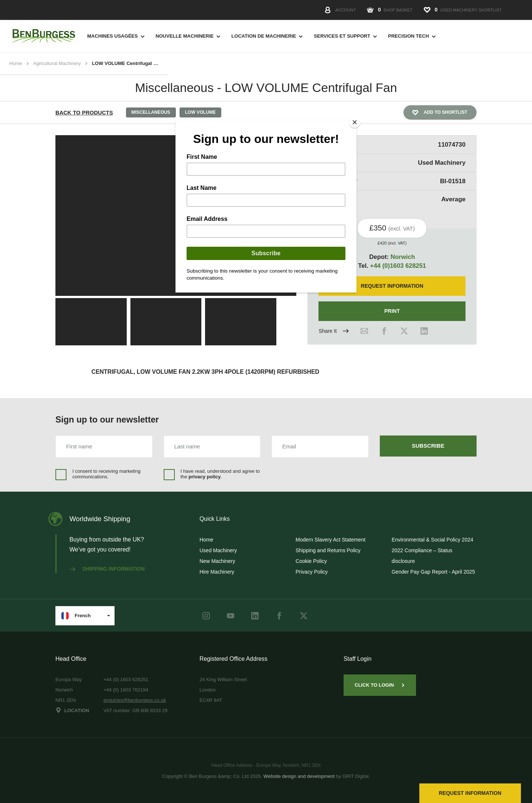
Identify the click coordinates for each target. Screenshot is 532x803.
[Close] (355, 122)
